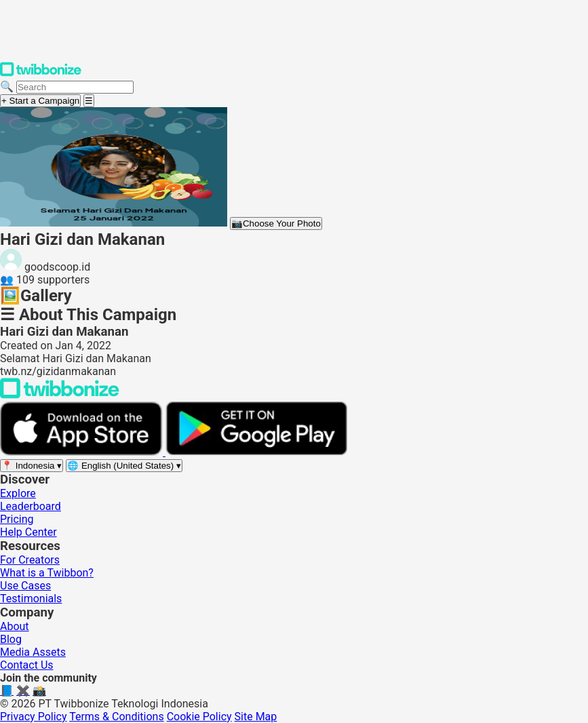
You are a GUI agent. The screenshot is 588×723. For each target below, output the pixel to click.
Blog (11, 639)
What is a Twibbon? (47, 573)
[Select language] (124, 466)
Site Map (256, 717)
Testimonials (31, 599)
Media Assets (33, 652)
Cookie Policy (199, 717)
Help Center (28, 532)
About (15, 626)
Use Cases (25, 586)
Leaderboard (31, 506)
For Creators (30, 560)
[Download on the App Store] (83, 452)
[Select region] (32, 466)
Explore (18, 493)
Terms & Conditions (117, 717)
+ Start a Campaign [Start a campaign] (40, 101)
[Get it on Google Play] (256, 452)
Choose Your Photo (276, 223)
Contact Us (27, 665)
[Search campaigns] (75, 87)
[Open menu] (89, 101)
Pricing (17, 519)
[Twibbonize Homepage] (41, 74)
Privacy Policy (34, 717)
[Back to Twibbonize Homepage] (60, 395)
